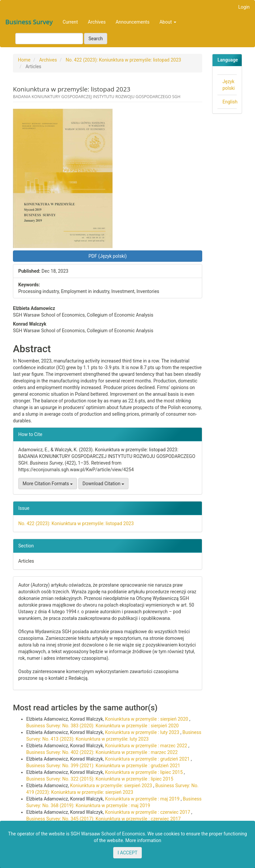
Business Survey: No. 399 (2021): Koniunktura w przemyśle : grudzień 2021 (103, 766)
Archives (97, 22)
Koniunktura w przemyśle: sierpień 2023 (112, 786)
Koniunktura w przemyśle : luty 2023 (143, 732)
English (230, 102)
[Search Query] (49, 39)
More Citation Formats (48, 484)
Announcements (132, 22)
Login (244, 7)
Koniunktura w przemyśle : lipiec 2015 (144, 772)
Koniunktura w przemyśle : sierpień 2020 (147, 719)
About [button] (168, 22)
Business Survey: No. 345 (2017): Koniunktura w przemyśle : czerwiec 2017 (103, 819)
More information (143, 840)
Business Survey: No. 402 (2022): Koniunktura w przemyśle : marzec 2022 (102, 752)
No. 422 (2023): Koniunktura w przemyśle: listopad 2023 (124, 60)
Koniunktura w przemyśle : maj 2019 (143, 799)
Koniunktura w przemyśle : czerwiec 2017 (148, 812)
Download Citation (104, 484)
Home (24, 60)
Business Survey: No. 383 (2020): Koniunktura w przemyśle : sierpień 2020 (102, 726)
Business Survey (29, 22)
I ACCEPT (127, 853)
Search (95, 39)
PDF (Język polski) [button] (107, 256)
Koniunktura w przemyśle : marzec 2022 (147, 746)
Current (70, 22)
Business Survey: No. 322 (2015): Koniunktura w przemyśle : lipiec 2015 (100, 779)
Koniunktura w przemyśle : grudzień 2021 (148, 759)
